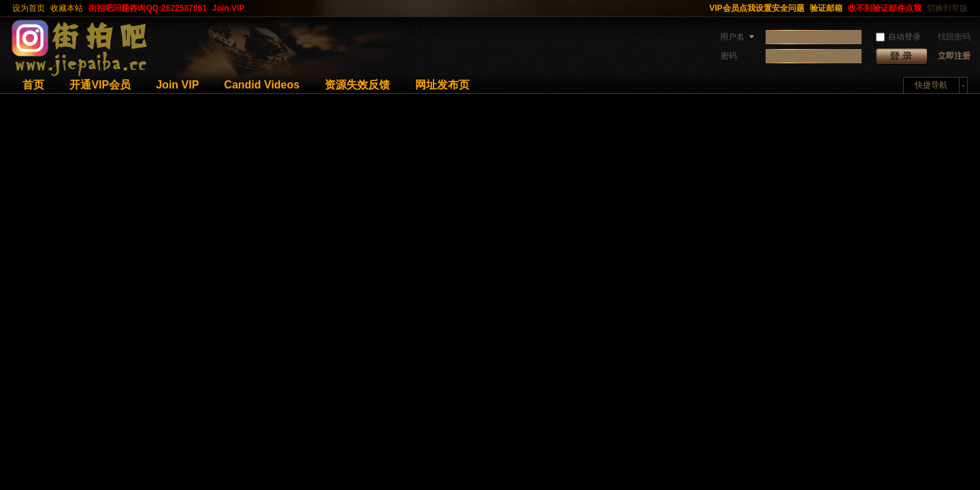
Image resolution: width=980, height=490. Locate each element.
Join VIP (228, 8)
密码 (729, 56)
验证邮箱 (826, 8)
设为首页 (29, 8)
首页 (33, 85)
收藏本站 (67, 8)
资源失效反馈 (357, 85)
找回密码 (954, 37)
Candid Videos (262, 85)
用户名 (732, 37)
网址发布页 (442, 85)
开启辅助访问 (700, 8)
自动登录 (898, 37)
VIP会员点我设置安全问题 (756, 8)
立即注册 (954, 56)
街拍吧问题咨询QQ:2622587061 (147, 8)
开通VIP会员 (100, 85)
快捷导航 (931, 85)
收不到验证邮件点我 (885, 8)
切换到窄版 (947, 8)
